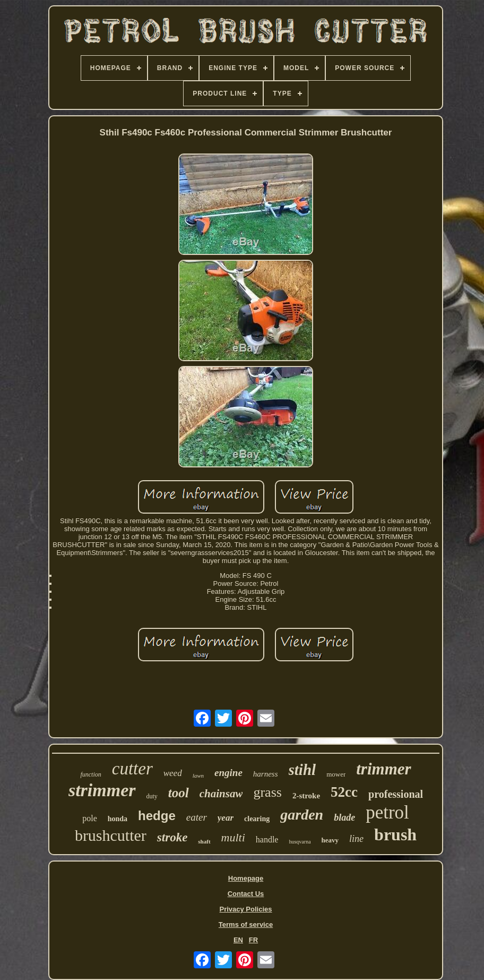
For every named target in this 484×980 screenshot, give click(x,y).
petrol (387, 812)
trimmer (383, 769)
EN (238, 940)
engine (228, 773)
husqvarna (300, 842)
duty (152, 796)
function (90, 774)
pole (90, 818)
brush (395, 834)
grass (267, 792)
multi (233, 837)
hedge (157, 816)
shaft (204, 841)
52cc (344, 792)
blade (344, 817)
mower (336, 774)
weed (173, 773)
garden (302, 815)
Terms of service (246, 924)
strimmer (102, 790)
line (356, 839)
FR (253, 940)
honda (118, 819)
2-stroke (306, 796)
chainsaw (221, 794)
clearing (257, 819)
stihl (302, 770)
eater (197, 817)
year (226, 818)
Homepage (246, 878)
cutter (132, 769)
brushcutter (111, 835)
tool (179, 793)
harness (266, 774)
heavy (330, 840)
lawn (198, 776)
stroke (172, 837)
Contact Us (246, 894)
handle (267, 840)
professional (396, 794)
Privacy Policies (245, 909)
